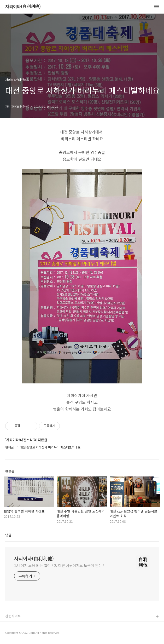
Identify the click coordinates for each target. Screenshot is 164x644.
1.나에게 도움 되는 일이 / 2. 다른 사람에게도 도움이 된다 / (59, 565)
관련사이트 (13, 616)
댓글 (8, 535)
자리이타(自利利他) (23, 7)
